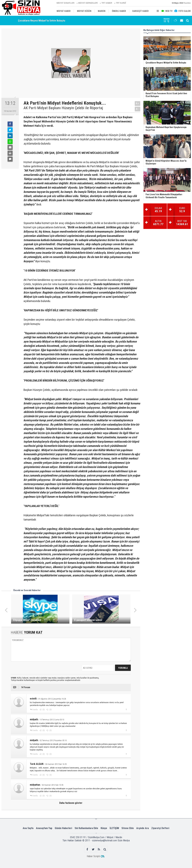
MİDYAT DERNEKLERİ (88, 3)
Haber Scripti (93, 856)
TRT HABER (107, 3)
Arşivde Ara (143, 828)
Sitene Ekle (128, 828)
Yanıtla (35, 710)
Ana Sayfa (28, 828)
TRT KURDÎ (121, 3)
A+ (137, 103)
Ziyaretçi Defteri (160, 828)
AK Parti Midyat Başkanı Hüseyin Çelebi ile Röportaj (63, 108)
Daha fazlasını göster (71, 803)
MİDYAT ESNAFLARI (66, 3)
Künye (104, 828)
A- (137, 109)
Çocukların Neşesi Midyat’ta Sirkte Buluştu (42, 21)
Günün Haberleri (63, 828)
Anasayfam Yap (44, 828)
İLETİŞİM (114, 828)
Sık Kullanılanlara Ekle (86, 828)
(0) (43, 710)
